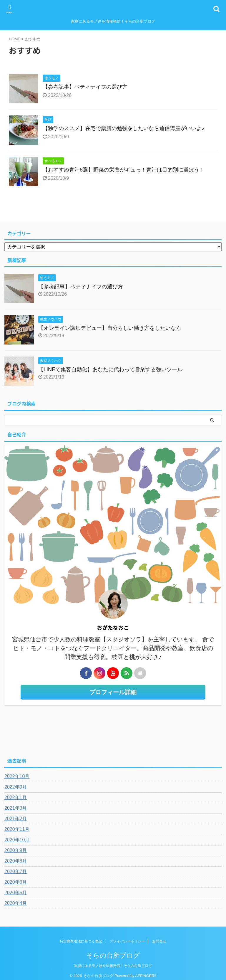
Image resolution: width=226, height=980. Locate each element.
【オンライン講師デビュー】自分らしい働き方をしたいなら (110, 328)
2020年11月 (17, 829)
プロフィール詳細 (113, 692)
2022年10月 (17, 776)
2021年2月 (16, 819)
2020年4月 (16, 903)
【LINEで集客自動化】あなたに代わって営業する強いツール (110, 369)
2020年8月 (16, 861)
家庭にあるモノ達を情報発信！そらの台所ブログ (113, 966)
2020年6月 (16, 882)
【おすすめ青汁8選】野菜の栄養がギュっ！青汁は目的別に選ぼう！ (124, 170)
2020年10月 (17, 840)
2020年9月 (16, 850)
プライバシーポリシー (127, 941)
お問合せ (159, 941)
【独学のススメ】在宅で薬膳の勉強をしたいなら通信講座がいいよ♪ (123, 128)
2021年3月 (16, 808)
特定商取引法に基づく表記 (81, 941)
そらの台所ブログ (113, 955)
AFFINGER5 (146, 976)
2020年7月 (16, 871)
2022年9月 (16, 787)
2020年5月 (16, 893)
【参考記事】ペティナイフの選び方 (85, 87)
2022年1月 (16, 797)
